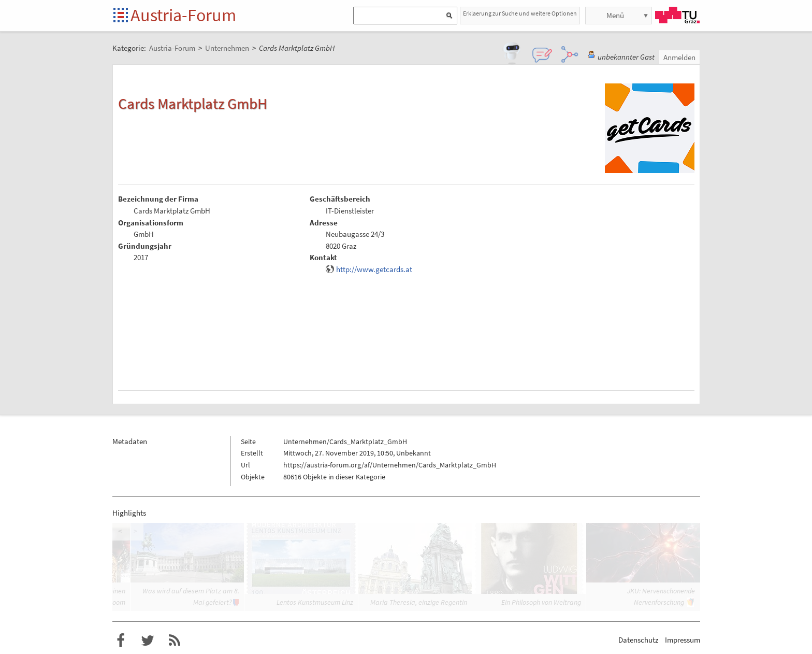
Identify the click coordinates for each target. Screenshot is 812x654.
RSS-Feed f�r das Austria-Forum (175, 641)
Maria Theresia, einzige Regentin (419, 602)
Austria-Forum (183, 15)
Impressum (683, 640)
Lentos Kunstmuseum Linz (315, 602)
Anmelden (679, 57)
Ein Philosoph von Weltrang (541, 602)
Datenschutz (638, 640)
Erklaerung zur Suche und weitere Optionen (520, 13)
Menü (615, 15)
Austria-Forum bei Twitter (148, 641)
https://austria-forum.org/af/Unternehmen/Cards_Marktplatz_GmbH (390, 465)
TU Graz (677, 15)
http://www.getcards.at (374, 269)
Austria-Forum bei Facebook (121, 641)
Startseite (121, 16)
